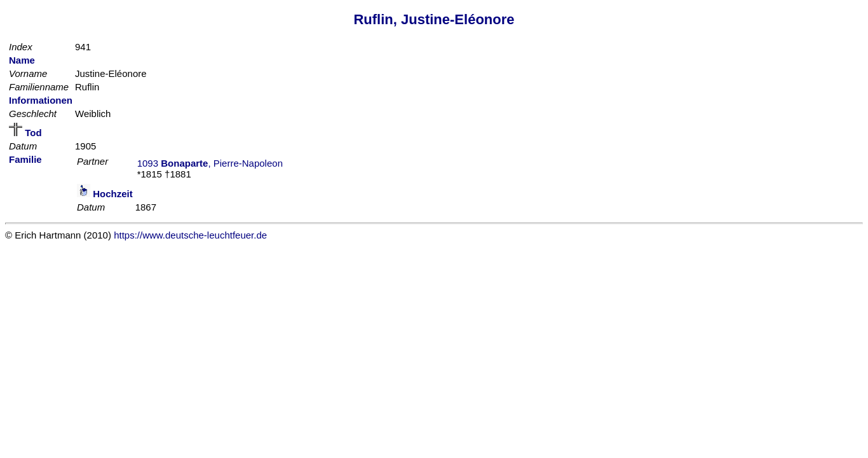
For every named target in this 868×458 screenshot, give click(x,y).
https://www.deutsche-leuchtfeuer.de (190, 235)
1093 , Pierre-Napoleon (210, 163)
